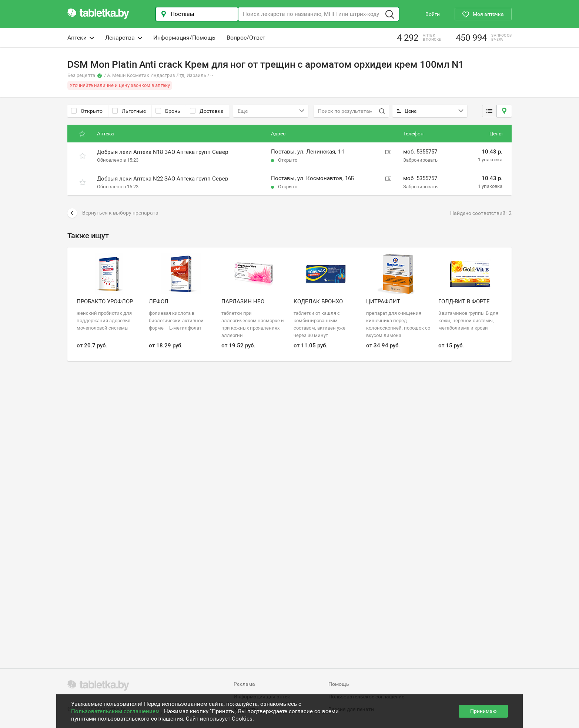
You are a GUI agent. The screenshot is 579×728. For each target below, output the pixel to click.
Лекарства (124, 38)
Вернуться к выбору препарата (113, 213)
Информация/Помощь (184, 38)
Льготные (129, 111)
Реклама (244, 684)
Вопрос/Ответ (246, 38)
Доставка (207, 111)
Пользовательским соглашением (116, 711)
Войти (433, 14)
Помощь (339, 684)
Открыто (87, 111)
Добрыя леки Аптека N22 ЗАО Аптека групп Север (163, 179)
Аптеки (81, 38)
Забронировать (420, 160)
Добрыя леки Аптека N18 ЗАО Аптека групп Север (163, 152)
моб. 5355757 (420, 152)
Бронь (168, 111)
